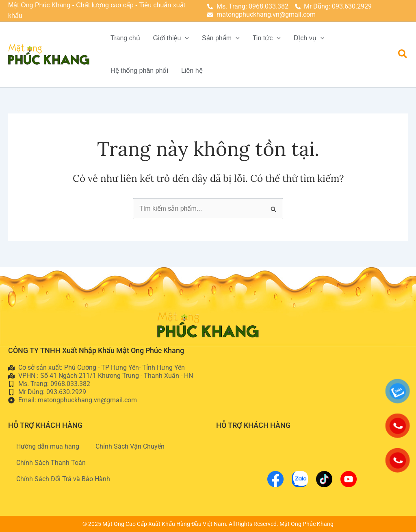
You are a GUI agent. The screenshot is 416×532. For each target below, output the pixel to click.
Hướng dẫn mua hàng (48, 446)
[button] (403, 54)
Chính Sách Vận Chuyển (130, 446)
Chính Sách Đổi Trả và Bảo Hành (63, 479)
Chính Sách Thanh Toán (51, 463)
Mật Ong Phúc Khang (307, 524)
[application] (185, 38)
